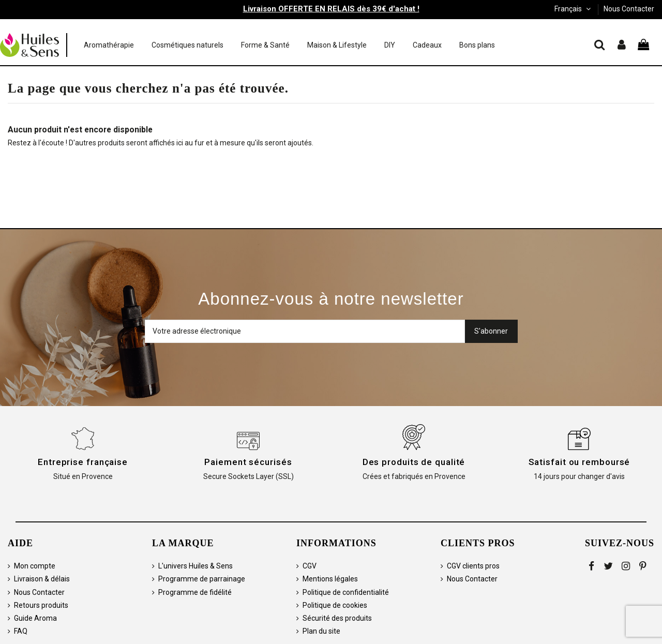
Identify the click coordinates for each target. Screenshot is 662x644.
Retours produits (41, 605)
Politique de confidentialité (346, 592)
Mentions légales (330, 579)
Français (574, 9)
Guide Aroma (35, 618)
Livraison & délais (42, 579)
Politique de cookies (335, 605)
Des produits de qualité (414, 462)
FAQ (21, 631)
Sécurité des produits (337, 618)
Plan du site (321, 631)
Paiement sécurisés (248, 462)
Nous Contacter (629, 9)
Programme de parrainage (202, 579)
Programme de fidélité (195, 592)
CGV (310, 566)
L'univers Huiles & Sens (195, 566)
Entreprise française (83, 462)
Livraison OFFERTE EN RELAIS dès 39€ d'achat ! (331, 9)
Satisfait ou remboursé (580, 462)
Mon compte (35, 566)
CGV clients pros (473, 566)
